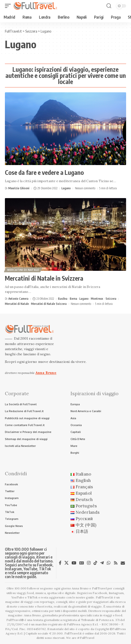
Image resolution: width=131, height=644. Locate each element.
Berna (73, 299)
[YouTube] (74, 563)
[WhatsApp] (109, 563)
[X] (66, 563)
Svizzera (111, 299)
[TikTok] (95, 563)
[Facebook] (60, 563)
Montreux (97, 299)
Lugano (66, 188)
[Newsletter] (123, 563)
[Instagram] (89, 563)
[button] (9, 6)
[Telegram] (102, 563)
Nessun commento (85, 188)
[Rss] (116, 563)
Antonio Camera (18, 299)
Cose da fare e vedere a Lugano (44, 172)
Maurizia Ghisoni (19, 188)
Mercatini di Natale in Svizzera (44, 278)
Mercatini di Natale (23, 270)
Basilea (63, 299)
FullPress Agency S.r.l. (83, 624)
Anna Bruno (46, 373)
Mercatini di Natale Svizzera (49, 304)
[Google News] (82, 563)
